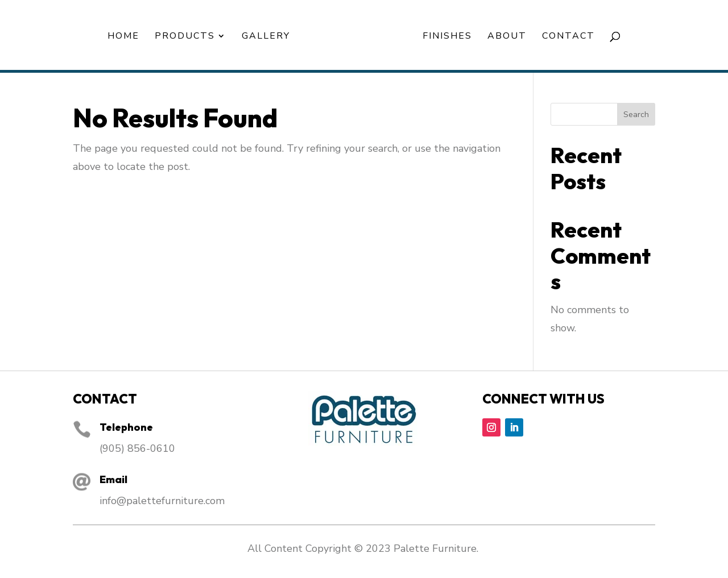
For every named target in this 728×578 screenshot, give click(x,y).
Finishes (447, 37)
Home (123, 37)
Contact (568, 37)
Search (636, 115)
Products (185, 37)
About (507, 37)
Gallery (266, 37)
